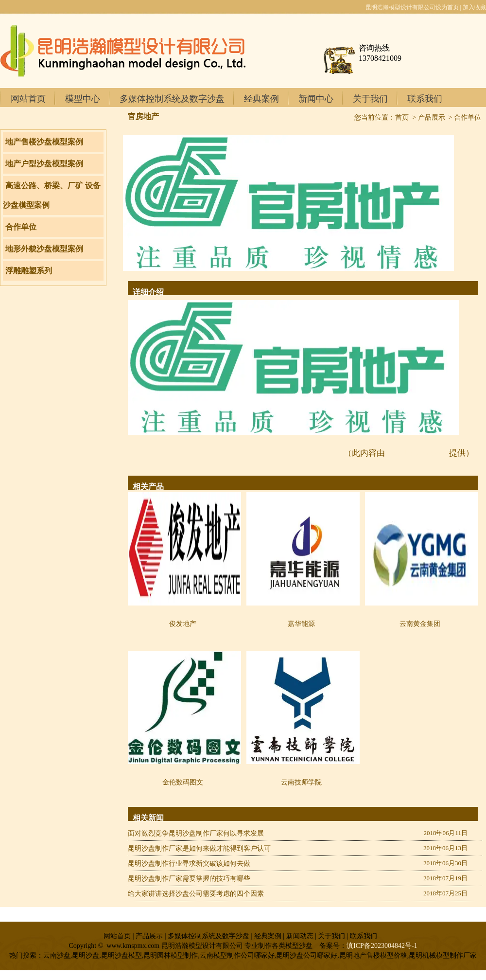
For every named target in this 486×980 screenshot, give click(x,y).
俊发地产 (183, 624)
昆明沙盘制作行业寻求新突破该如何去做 (189, 864)
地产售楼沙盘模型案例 (44, 142)
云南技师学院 (301, 782)
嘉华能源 (301, 624)
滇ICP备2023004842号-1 (382, 946)
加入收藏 (474, 7)
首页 (402, 117)
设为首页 (447, 7)
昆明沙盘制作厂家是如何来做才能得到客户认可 (199, 848)
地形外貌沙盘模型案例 (44, 249)
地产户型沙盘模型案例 (44, 164)
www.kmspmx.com (417, 453)
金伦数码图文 (183, 782)
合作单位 (21, 227)
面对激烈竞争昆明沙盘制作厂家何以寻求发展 (196, 833)
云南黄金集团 (420, 624)
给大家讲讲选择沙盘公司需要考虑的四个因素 (196, 894)
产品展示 (432, 117)
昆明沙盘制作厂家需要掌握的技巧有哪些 (189, 879)
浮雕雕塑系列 (29, 271)
